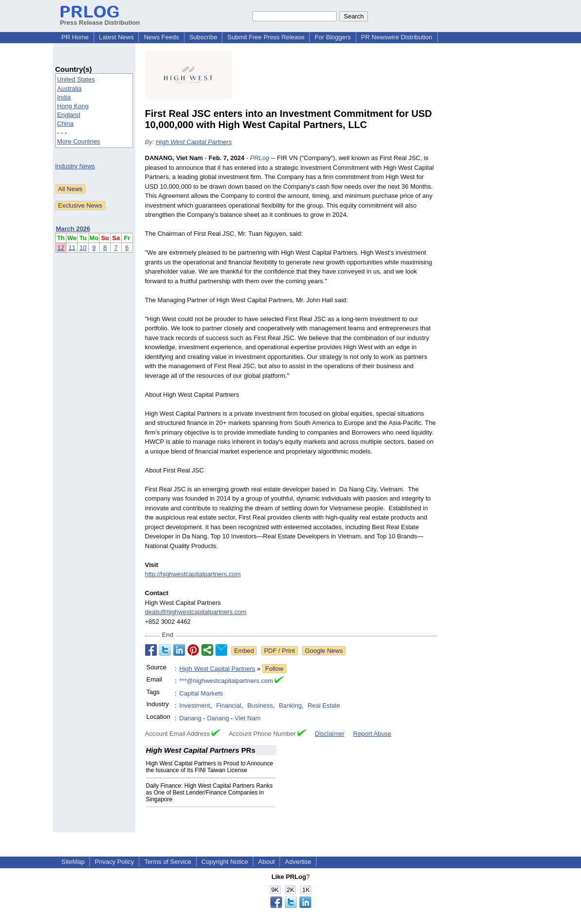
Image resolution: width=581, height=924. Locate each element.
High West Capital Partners (194, 142)
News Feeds (161, 37)
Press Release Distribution (100, 19)
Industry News (75, 166)
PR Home (75, 37)
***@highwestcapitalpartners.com (226, 681)
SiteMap (73, 862)
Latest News (116, 37)
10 (83, 248)
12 (61, 248)
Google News (324, 651)
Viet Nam (248, 718)
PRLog (260, 158)
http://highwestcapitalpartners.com (193, 574)
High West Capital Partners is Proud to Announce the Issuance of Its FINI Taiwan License (210, 767)
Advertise (298, 862)
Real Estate (324, 705)
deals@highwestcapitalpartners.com (196, 612)
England (69, 115)
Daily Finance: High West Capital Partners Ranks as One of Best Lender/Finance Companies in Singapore (209, 793)
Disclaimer (330, 734)
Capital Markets (201, 693)
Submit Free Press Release (266, 37)
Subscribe (203, 37)
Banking (290, 705)
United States (76, 79)
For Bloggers (332, 37)
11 (72, 248)
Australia (70, 89)
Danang (190, 718)
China (66, 123)
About (266, 862)
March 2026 (73, 229)
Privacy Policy (114, 862)
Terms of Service (168, 862)
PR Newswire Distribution (397, 37)
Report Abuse (373, 734)
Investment (195, 705)
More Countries (79, 141)
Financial (229, 705)
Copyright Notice (225, 862)
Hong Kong (73, 106)
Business (260, 705)
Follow (274, 669)
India (64, 97)
